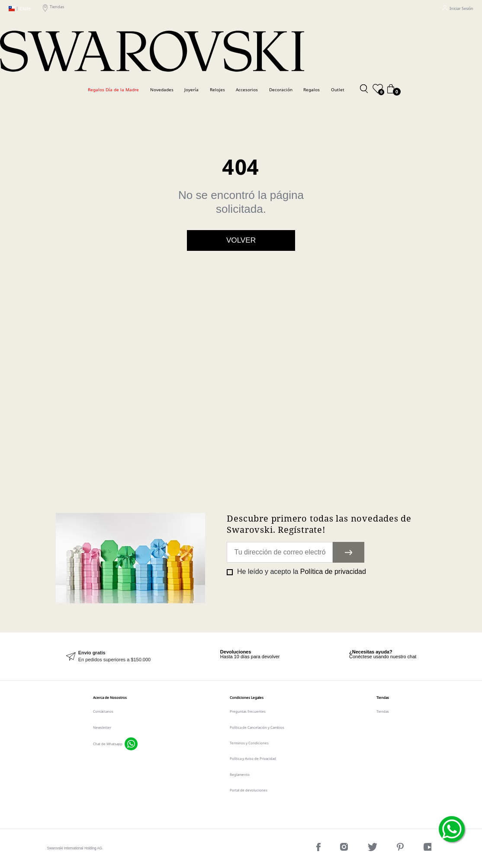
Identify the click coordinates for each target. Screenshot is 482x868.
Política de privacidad (333, 572)
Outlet (338, 90)
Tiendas (53, 8)
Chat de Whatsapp (108, 744)
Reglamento (240, 774)
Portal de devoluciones (249, 790)
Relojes (217, 90)
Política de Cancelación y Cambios (257, 727)
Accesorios (247, 90)
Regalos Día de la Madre (113, 90)
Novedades (162, 90)
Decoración (281, 90)
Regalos (312, 90)
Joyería (191, 90)
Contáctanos (103, 711)
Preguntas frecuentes (248, 711)
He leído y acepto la (300, 572)
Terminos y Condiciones (249, 743)
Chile (20, 9)
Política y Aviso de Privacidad (253, 758)
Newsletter (102, 727)
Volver (241, 240)
